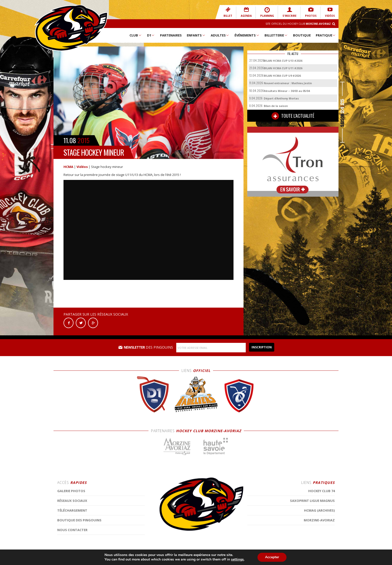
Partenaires (171, 35)
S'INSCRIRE (289, 12)
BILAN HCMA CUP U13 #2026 (283, 61)
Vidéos (82, 167)
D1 (151, 35)
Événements (247, 35)
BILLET (228, 12)
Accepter (272, 557)
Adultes (220, 35)
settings (237, 560)
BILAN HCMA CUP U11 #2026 (283, 68)
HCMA (68, 167)
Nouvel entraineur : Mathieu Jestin (288, 83)
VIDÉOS (330, 12)
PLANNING (267, 12)
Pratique (326, 35)
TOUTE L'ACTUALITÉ (293, 116)
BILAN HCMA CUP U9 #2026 (282, 76)
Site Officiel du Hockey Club (298, 24)
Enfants (196, 35)
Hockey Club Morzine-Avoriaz (71, 28)
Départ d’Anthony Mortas (281, 98)
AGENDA (246, 12)
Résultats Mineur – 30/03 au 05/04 (287, 91)
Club (136, 35)
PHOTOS (311, 12)
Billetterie (276, 35)
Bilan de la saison (276, 106)
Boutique (302, 35)
